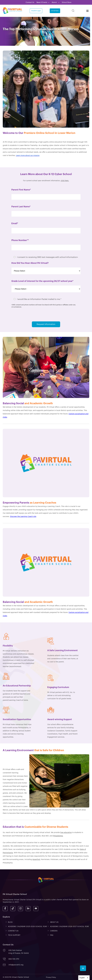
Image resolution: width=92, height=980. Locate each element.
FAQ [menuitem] (52, 935)
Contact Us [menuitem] (30, 2)
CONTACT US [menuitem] (13, 931)
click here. (65, 181)
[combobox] (84, 978)
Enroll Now (55, 11)
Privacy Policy (51, 977)
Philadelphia (58, 836)
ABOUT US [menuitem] (54, 922)
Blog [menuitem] (10, 922)
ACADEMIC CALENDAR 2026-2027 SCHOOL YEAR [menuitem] (69, 927)
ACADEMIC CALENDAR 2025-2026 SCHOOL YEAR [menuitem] (27, 927)
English (82, 978)
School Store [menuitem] (67, 2)
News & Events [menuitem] (42, 2)
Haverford (36, 860)
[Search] (73, 11)
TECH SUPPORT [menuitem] (14, 935)
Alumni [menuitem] (55, 2)
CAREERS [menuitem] (54, 931)
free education (66, 833)
